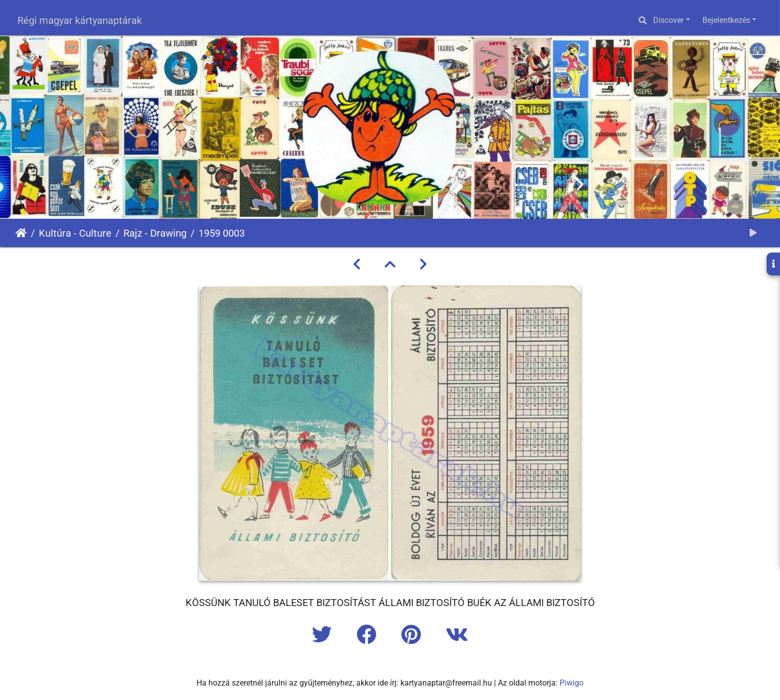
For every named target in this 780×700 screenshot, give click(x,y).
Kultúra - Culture (75, 233)
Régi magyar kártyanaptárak (80, 20)
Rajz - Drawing (155, 233)
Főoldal (21, 233)
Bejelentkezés (726, 20)
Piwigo (572, 683)
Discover (668, 20)
